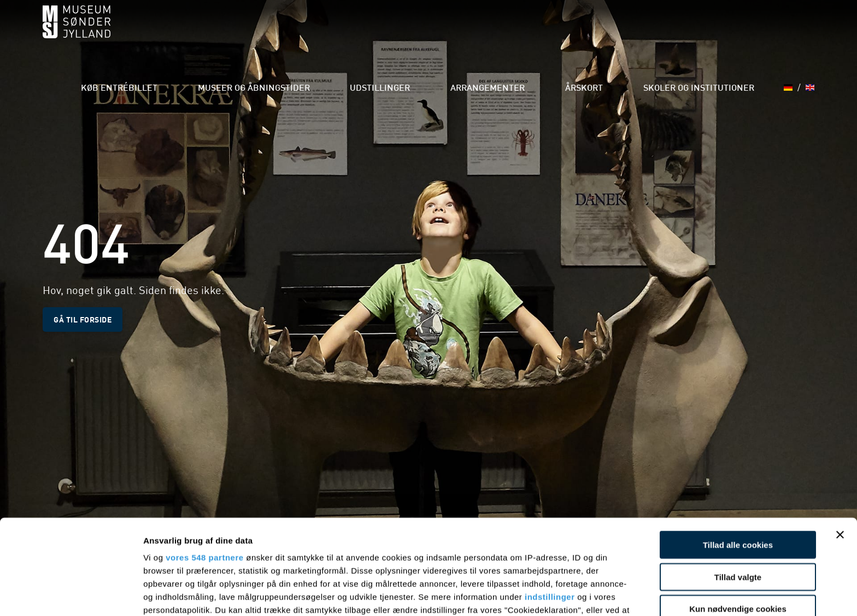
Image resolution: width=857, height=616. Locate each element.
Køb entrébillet (200, 33)
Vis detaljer (568, 594)
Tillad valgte (738, 488)
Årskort (602, 33)
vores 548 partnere (204, 469)
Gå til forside (83, 319)
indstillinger (550, 508)
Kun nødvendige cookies (738, 520)
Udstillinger (428, 33)
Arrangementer (520, 33)
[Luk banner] (840, 446)
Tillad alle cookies (738, 456)
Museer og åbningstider (318, 33)
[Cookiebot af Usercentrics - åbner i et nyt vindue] (71, 595)
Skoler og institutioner (702, 33)
